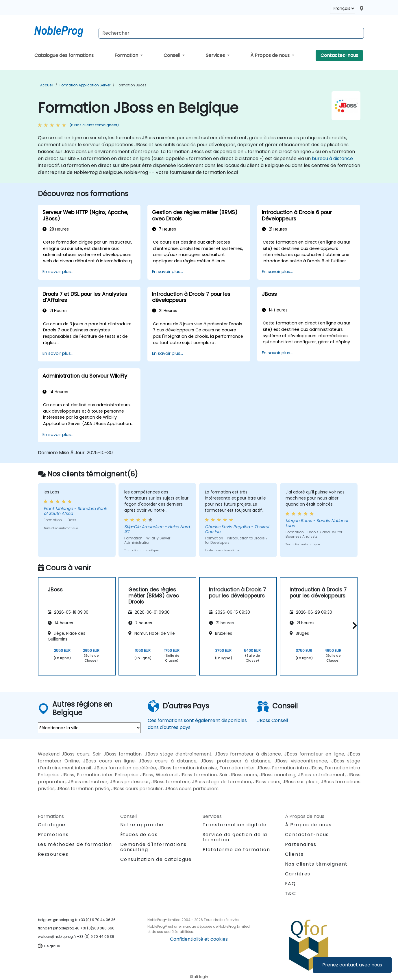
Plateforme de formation (236, 850)
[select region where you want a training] (89, 728)
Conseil (172, 55)
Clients (294, 854)
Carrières (298, 874)
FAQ (290, 884)
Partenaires (301, 844)
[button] (353, 625)
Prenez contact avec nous (352, 965)
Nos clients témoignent (316, 864)
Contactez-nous (339, 55)
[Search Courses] (231, 33)
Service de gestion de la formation (235, 837)
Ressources (53, 854)
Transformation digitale (235, 825)
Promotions (53, 835)
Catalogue (52, 825)
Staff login (199, 977)
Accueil (47, 85)
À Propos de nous (271, 55)
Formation (127, 55)
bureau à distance (332, 158)
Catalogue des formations (64, 55)
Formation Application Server (85, 85)
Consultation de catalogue (156, 859)
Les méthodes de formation (75, 844)
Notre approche (142, 825)
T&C (291, 893)
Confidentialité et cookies (199, 939)
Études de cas (139, 835)
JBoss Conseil (273, 720)
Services (216, 55)
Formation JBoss (132, 85)
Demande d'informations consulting (153, 847)
